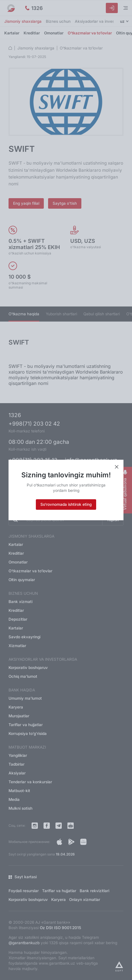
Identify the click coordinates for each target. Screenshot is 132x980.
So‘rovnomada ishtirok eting (66, 504)
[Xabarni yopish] (117, 467)
